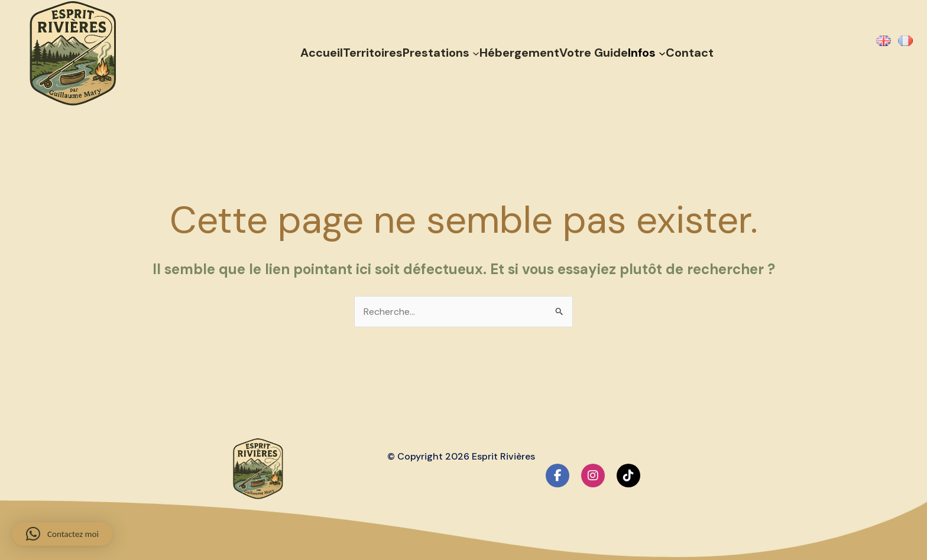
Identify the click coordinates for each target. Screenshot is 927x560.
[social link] (558, 476)
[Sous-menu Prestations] (476, 53)
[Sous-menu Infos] (662, 53)
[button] (62, 534)
